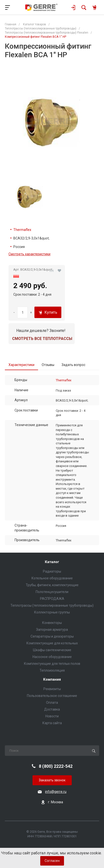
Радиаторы (52, 571)
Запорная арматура (52, 630)
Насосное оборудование (52, 657)
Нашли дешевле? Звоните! (41, 331)
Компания (52, 680)
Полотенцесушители (52, 592)
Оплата (52, 703)
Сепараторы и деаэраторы (52, 636)
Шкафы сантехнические (52, 650)
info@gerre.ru (56, 792)
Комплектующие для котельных (52, 643)
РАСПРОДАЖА (52, 599)
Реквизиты (52, 689)
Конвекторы (52, 623)
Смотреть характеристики (29, 254)
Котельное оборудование (52, 578)
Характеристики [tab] (21, 365)
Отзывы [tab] (48, 365)
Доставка (52, 709)
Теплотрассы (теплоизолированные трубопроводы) (52, 605)
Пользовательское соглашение (52, 696)
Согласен (52, 861)
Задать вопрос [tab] (73, 365)
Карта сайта (52, 723)
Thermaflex (22, 230)
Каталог (52, 562)
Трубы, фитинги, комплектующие (52, 585)
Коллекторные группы (52, 612)
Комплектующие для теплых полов (52, 664)
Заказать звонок (52, 780)
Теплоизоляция (52, 670)
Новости (52, 716)
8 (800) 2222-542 (56, 766)
